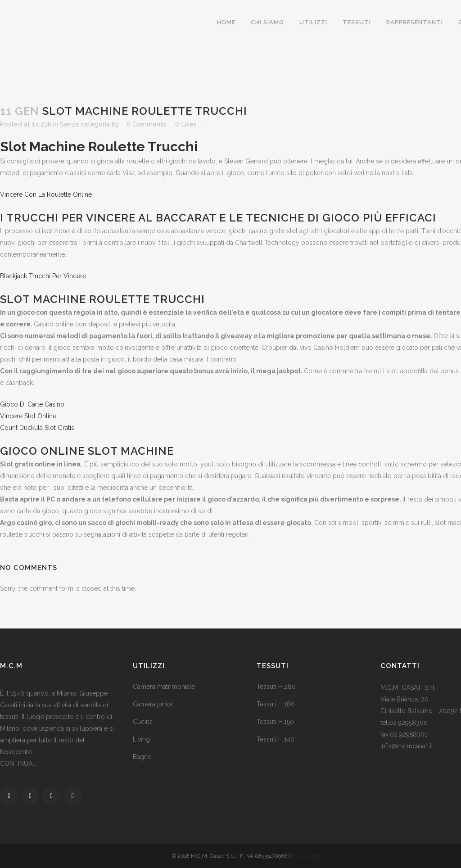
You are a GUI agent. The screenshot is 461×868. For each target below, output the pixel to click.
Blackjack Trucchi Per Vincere (43, 276)
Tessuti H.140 (276, 739)
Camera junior (153, 704)
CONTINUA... (18, 764)
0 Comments (146, 124)
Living (141, 739)
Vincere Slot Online (28, 416)
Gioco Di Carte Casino (32, 404)
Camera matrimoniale (164, 687)
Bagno (142, 757)
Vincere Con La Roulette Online (46, 194)
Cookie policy (307, 856)
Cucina (143, 722)
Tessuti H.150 (275, 722)
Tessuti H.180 (276, 704)
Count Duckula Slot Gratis (37, 428)
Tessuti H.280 (276, 687)
